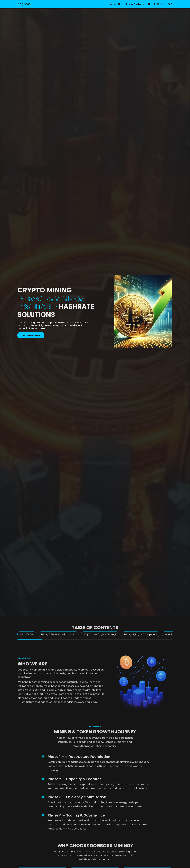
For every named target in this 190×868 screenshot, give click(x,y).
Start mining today (31, 335)
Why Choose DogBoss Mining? (100, 638)
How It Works (156, 4)
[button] (131, 344)
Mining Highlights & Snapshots (141, 638)
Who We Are (27, 638)
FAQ (170, 4)
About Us (116, 4)
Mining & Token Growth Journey (58, 638)
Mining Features (135, 4)
